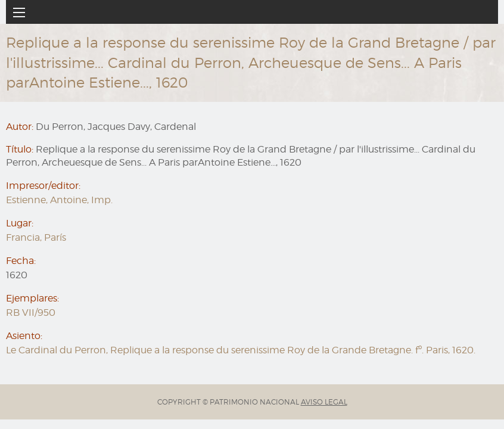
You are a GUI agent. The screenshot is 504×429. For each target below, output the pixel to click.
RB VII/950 (31, 313)
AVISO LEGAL (324, 402)
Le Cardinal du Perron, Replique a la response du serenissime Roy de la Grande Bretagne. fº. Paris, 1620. (241, 350)
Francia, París (36, 237)
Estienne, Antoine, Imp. (59, 200)
